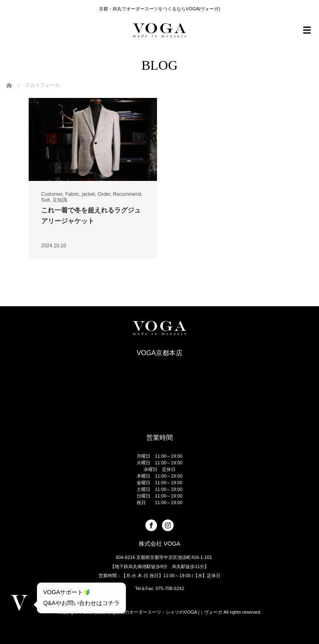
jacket (88, 194)
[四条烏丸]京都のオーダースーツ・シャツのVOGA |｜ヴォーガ (158, 612)
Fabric (72, 194)
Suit (45, 200)
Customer (52, 194)
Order (104, 194)
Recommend (127, 194)
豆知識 (60, 200)
